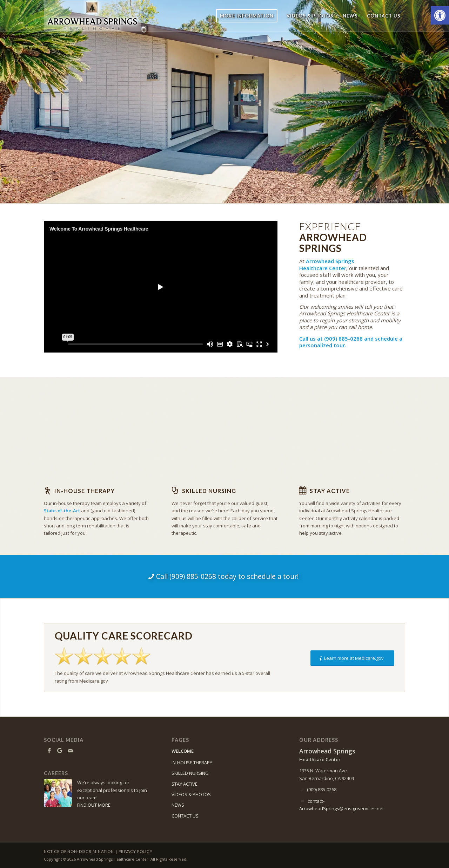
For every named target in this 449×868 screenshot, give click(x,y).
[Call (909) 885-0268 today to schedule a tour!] (224, 576)
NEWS (178, 805)
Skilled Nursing (209, 491)
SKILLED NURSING (190, 773)
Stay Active (330, 491)
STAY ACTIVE (185, 784)
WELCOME (183, 751)
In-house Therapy (85, 491)
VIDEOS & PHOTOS (191, 794)
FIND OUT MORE (94, 805)
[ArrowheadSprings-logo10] (92, 16)
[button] (440, 15)
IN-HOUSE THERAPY (192, 763)
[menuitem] (247, 16)
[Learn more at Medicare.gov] (352, 658)
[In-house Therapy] (47, 491)
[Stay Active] (303, 491)
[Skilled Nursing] (175, 491)
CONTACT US (185, 816)
